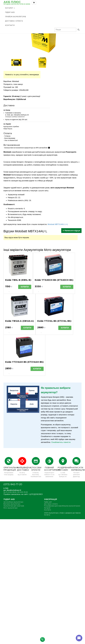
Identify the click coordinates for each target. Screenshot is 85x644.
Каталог (10, 8)
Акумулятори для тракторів (14, 506)
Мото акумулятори (10, 508)
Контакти (10, 25)
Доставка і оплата (14, 21)
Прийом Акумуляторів (16, 17)
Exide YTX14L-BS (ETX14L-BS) (54, 321)
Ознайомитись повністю (61, 442)
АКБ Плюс (17, 3)
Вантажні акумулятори (12, 504)
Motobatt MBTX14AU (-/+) (58, 224)
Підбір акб (10, 12)
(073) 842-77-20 (13, 484)
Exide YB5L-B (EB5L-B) (18, 280)
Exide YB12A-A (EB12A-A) (20, 321)
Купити (25, 287)
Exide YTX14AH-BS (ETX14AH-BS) (24, 362)
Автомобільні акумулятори (13, 502)
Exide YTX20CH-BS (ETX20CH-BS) (54, 280)
